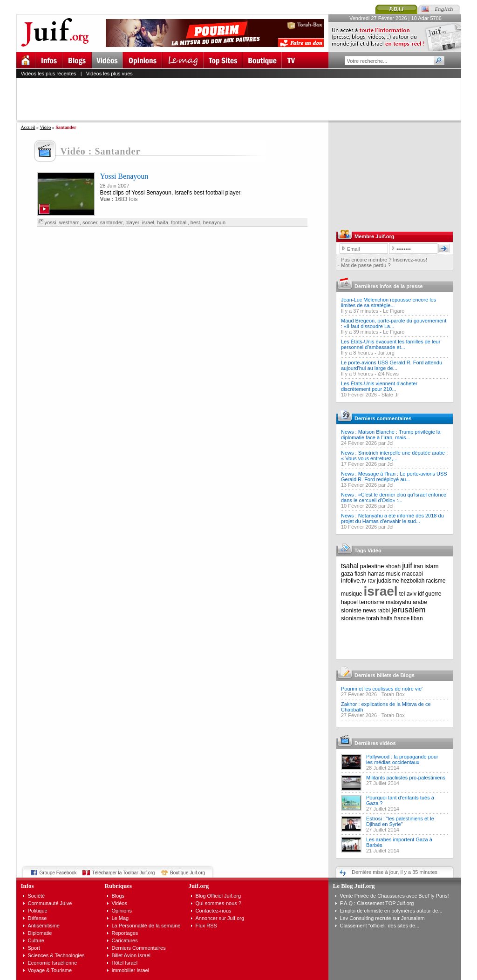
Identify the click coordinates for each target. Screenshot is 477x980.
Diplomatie (40, 933)
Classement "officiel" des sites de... (380, 926)
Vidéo (45, 127)
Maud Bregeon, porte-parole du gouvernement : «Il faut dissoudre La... (394, 323)
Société (37, 896)
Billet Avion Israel (131, 955)
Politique (38, 911)
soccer (90, 222)
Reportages (125, 933)
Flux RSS (206, 926)
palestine (372, 566)
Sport (34, 948)
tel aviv (408, 594)
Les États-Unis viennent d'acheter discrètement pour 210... (379, 386)
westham (69, 222)
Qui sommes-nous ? (218, 903)
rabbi (384, 611)
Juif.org (386, 353)
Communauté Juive (50, 903)
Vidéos (119, 903)
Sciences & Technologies (56, 955)
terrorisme (372, 602)
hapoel (349, 602)
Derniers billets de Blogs (385, 675)
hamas (376, 574)
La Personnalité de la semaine (146, 926)
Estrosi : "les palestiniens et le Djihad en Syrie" (400, 821)
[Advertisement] (243, 99)
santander (111, 222)
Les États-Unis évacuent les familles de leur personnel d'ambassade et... (391, 344)
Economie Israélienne (53, 963)
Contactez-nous (214, 911)
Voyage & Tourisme (50, 970)
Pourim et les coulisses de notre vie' (382, 689)
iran (418, 566)
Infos (27, 886)
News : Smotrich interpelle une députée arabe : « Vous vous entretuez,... (394, 456)
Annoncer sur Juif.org (220, 918)
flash (360, 574)
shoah (393, 566)
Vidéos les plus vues (109, 74)
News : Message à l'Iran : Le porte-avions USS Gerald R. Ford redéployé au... (394, 477)
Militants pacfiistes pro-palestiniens (406, 778)
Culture (36, 940)
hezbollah (412, 581)
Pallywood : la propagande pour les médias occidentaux (402, 759)
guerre (433, 594)
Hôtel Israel (125, 963)
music (393, 574)
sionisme (353, 618)
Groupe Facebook (58, 873)
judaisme (388, 581)
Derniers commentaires (383, 418)
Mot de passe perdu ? (366, 265)
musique (351, 594)
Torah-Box (393, 694)
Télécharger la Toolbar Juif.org (123, 873)
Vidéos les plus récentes (49, 74)
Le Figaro (394, 311)
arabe (420, 602)
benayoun (214, 222)
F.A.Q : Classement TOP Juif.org (377, 903)
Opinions (122, 911)
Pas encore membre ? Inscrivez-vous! (384, 260)
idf (421, 594)
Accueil (28, 127)
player (132, 222)
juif (407, 566)
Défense (37, 918)
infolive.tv (354, 581)
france (402, 618)
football (179, 222)
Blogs (118, 896)
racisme (436, 581)
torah (372, 618)
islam (431, 566)
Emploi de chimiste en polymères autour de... (391, 911)
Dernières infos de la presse (389, 286)
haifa (163, 222)
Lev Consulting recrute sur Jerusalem (382, 918)
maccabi (412, 574)
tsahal (350, 566)
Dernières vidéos (375, 743)
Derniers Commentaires (139, 948)
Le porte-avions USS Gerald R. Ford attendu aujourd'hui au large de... (392, 365)
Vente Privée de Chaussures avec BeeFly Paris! (395, 896)
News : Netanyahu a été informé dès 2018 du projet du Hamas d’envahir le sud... (392, 518)
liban (417, 618)
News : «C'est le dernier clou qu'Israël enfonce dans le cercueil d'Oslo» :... (394, 497)
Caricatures (125, 940)
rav (371, 581)
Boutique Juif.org (187, 873)
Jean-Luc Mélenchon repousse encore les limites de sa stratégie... (388, 302)
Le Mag (120, 918)
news (369, 611)
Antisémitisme (44, 926)
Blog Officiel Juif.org (218, 896)
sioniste (351, 610)
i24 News (388, 374)
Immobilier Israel (131, 970)
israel (148, 222)
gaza (347, 574)
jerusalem (409, 610)
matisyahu (399, 602)
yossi (51, 222)
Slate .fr (390, 395)
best (195, 222)
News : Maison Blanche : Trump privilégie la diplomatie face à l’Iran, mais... (391, 435)
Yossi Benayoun (124, 176)
